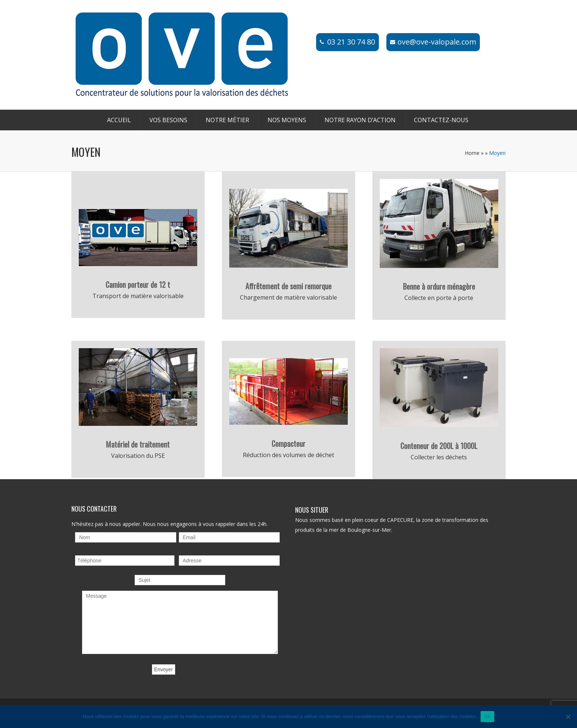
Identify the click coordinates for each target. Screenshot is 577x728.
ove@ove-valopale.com (437, 42)
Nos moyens (287, 120)
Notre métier (227, 120)
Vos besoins (168, 120)
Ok (487, 716)
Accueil (119, 120)
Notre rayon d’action (360, 120)
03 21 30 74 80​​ (351, 42)
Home (472, 153)
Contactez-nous (441, 120)
